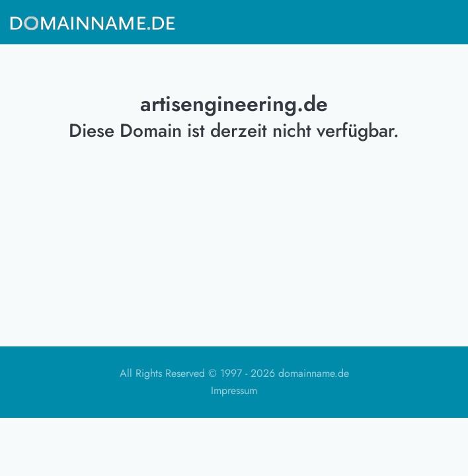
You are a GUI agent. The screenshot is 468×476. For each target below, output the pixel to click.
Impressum (234, 390)
